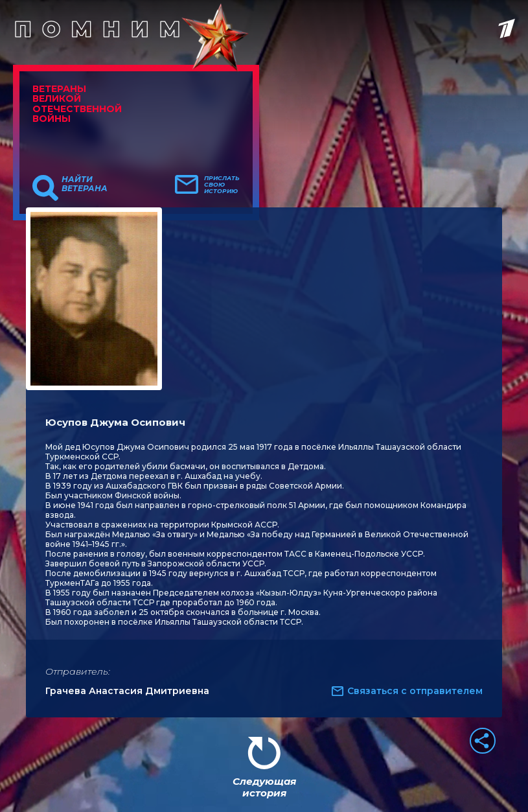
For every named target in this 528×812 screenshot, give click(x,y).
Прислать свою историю (222, 185)
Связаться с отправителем (415, 691)
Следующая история (264, 787)
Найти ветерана (85, 184)
